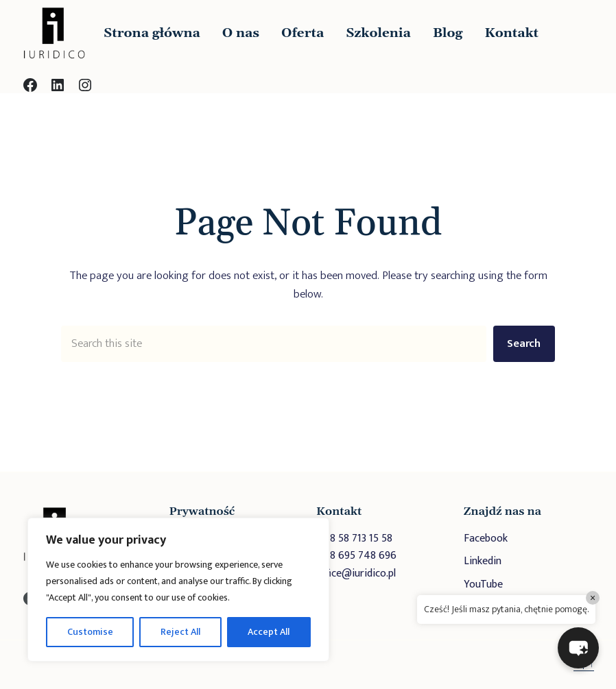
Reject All (180, 632)
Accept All (269, 632)
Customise (90, 632)
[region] (178, 590)
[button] (578, 648)
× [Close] (593, 598)
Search (524, 343)
